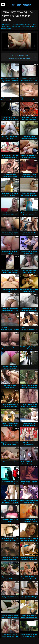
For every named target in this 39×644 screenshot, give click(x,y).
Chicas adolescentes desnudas (21, 25)
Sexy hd (34, 27)
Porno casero (26, 27)
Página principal (6, 25)
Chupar (34, 25)
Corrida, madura (6, 27)
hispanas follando (6, 28)
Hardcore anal (16, 27)
